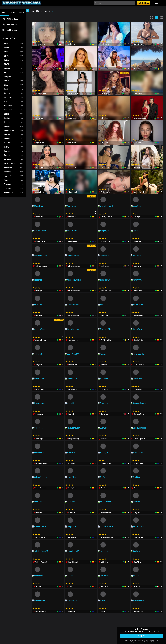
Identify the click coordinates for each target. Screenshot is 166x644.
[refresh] (52, 12)
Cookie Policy (148, 640)
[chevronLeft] (27, 11)
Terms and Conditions (144, 642)
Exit (153, 642)
